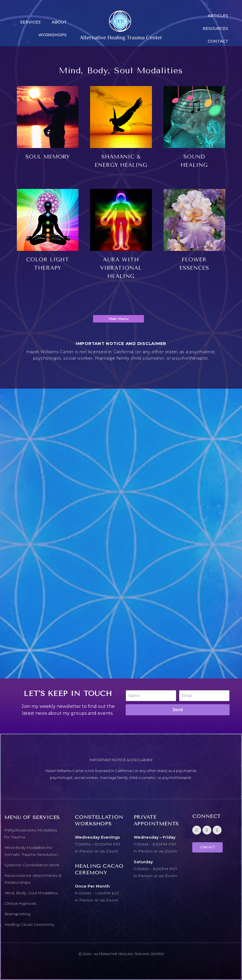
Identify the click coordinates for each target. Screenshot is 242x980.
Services (30, 22)
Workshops (52, 35)
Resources (215, 28)
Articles (218, 16)
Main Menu (119, 319)
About (59, 22)
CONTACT (218, 41)
